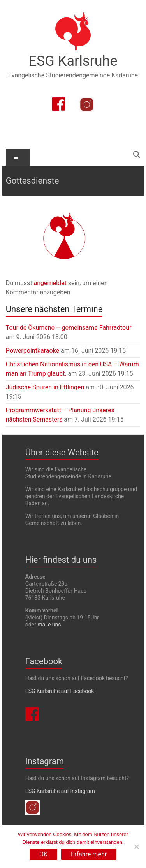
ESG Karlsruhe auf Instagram (60, 791)
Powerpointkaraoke (33, 351)
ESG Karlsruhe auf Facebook (60, 691)
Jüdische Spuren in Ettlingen (45, 387)
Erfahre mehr (89, 854)
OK (43, 854)
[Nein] (136, 847)
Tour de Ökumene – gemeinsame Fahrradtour (69, 328)
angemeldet (50, 283)
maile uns (49, 625)
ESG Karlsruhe (73, 61)
